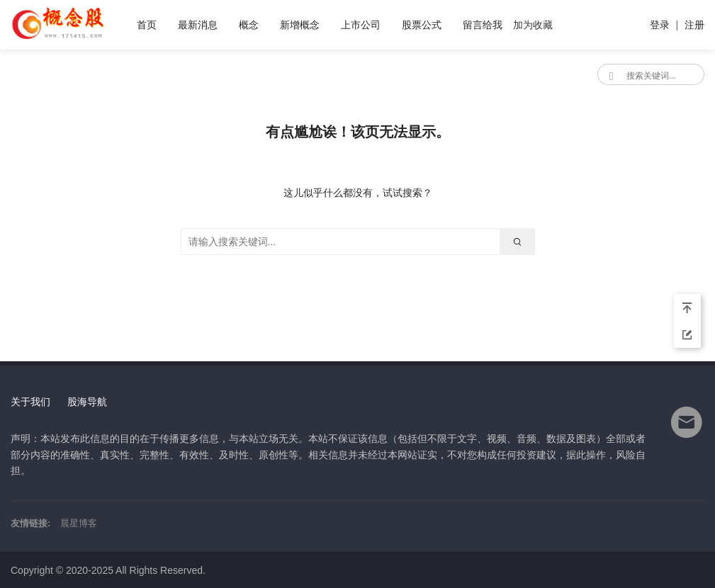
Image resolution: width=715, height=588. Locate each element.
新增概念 (300, 25)
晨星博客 (79, 523)
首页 (147, 25)
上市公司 (361, 25)
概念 (249, 25)
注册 (694, 25)
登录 (660, 25)
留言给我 (483, 25)
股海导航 (87, 402)
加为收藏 (533, 25)
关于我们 (30, 402)
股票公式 (422, 25)
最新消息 (198, 25)
